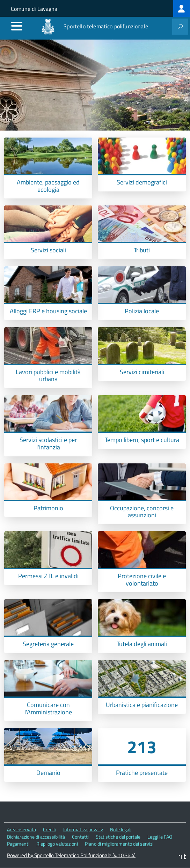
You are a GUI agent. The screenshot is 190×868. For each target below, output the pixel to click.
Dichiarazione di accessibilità (36, 837)
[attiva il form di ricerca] (180, 27)
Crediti (50, 829)
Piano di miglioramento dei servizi (119, 844)
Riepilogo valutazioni (57, 844)
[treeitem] (182, 8)
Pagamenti (18, 844)
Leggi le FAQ (160, 837)
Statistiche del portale (118, 837)
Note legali (121, 829)
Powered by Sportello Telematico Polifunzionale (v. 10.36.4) (71, 855)
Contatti (80, 837)
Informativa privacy (83, 829)
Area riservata (21, 829)
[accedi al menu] (17, 26)
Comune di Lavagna (34, 9)
